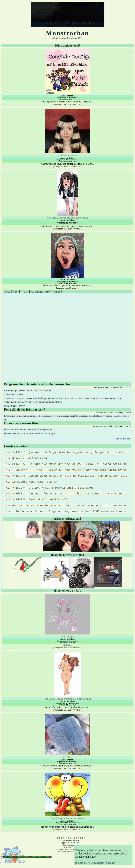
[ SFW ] (57, 292)
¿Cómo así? (82, 863)
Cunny (39, 292)
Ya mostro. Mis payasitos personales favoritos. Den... (67, 138)
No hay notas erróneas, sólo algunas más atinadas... (67, 809)
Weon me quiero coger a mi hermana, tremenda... (67, 261)
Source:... (67, 629)
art (7, 292)
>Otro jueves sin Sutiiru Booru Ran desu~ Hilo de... (67, 77)
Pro (48, 292)
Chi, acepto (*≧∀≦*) (103, 863)
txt (17, 292)
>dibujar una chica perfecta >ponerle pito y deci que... (67, 200)
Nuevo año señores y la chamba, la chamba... (67, 689)
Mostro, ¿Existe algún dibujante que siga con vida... (67, 749)
